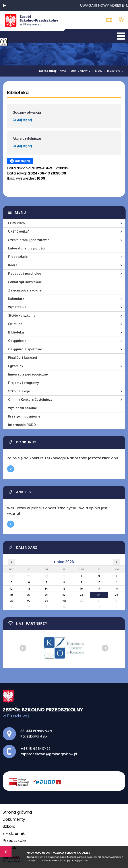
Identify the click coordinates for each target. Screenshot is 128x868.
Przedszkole (18, 257)
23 (81, 595)
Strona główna (78, 71)
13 (29, 589)
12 (11, 589)
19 (12, 595)
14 (46, 589)
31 (99, 601)
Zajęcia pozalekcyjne (25, 290)
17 (99, 589)
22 (64, 595)
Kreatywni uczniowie (24, 416)
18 (117, 589)
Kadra (13, 265)
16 (81, 589)
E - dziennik (14, 833)
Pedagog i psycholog (25, 274)
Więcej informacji (11, 469)
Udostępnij (20, 161)
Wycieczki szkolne (23, 408)
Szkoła (9, 826)
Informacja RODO (22, 425)
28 (47, 601)
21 (46, 595)
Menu (97, 71)
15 (64, 589)
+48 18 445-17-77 (121, 20)
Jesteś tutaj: (48, 71)
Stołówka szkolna (22, 316)
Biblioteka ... (113, 71)
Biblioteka (18, 93)
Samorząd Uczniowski (25, 282)
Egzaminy (16, 366)
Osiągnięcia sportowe (25, 349)
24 (99, 595)
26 (11, 601)
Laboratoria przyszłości (27, 248)
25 (117, 595)
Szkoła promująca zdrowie (29, 240)
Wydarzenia (17, 307)
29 (64, 601)
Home (62, 71)
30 (82, 601)
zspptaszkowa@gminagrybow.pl (109, 20)
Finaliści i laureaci (23, 358)
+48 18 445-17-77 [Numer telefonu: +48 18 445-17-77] (35, 749)
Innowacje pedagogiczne (28, 374)
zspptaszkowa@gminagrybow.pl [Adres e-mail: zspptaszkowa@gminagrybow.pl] (49, 754)
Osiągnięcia (17, 341)
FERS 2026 (16, 223)
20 (29, 595)
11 (116, 582)
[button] (4, 6)
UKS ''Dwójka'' (18, 232)
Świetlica (15, 324)
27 (29, 601)
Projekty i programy (23, 383)
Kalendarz (16, 299)
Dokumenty (14, 819)
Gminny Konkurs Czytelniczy (30, 400)
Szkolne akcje (19, 391)
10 (99, 582)
